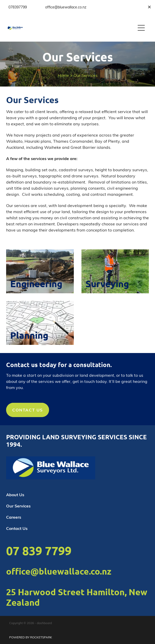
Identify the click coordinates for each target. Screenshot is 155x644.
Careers (14, 517)
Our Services (86, 75)
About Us (15, 495)
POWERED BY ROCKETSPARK (31, 637)
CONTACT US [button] (28, 410)
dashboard (44, 623)
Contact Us (17, 528)
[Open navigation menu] (141, 28)
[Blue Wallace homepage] (71, 28)
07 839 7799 (39, 551)
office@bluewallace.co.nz (59, 571)
